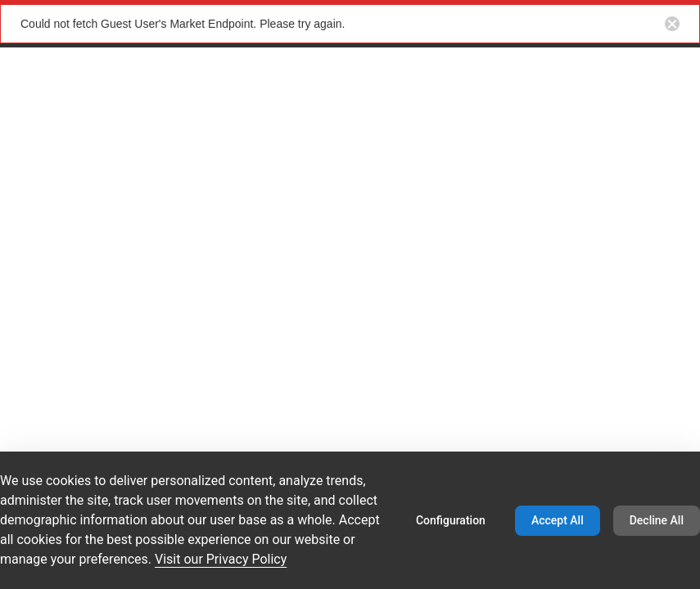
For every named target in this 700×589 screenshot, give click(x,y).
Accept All (558, 520)
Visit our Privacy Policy (221, 559)
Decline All (657, 520)
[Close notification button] (672, 24)
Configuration (451, 520)
